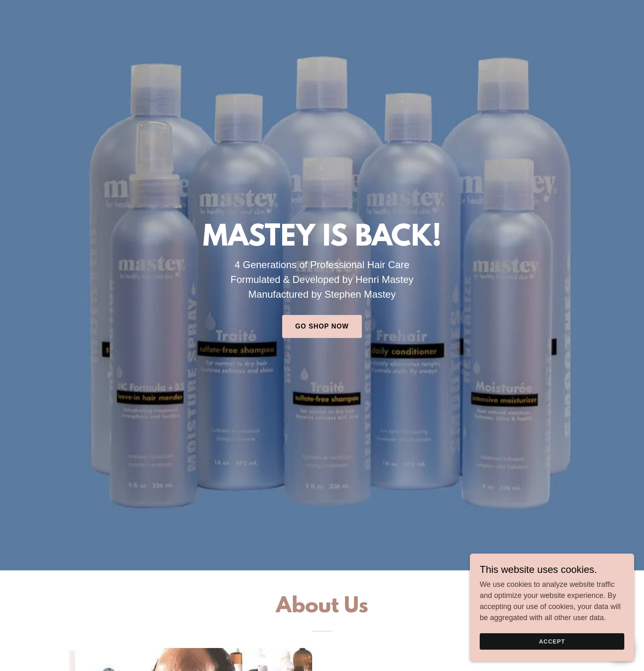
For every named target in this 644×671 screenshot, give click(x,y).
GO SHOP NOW (322, 326)
